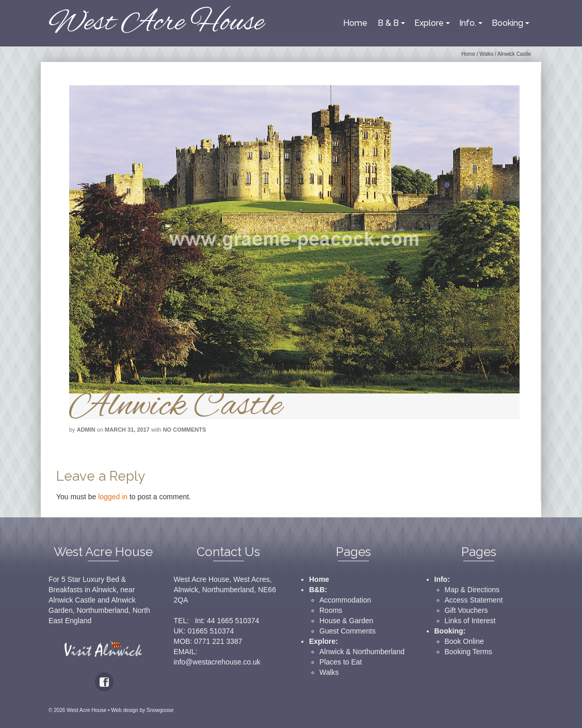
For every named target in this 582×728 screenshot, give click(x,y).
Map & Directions (472, 590)
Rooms (331, 610)
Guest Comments (347, 631)
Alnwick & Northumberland (362, 652)
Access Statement (474, 600)
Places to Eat (341, 662)
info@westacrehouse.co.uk (217, 662)
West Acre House (156, 23)
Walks (329, 672)
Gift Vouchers (466, 610)
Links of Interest (470, 621)
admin (86, 430)
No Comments (185, 430)
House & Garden (346, 621)
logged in (113, 497)
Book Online (464, 641)
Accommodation (345, 600)
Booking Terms (468, 652)
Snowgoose (160, 710)
